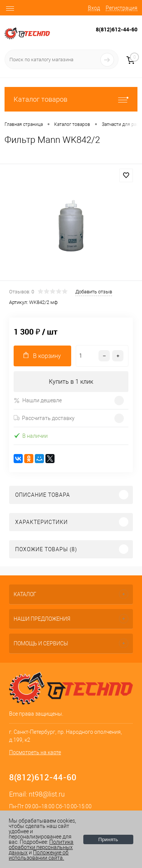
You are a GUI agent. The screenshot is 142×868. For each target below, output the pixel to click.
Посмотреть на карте (35, 752)
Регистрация (122, 8)
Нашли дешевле (38, 401)
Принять (108, 839)
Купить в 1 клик (71, 382)
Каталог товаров (71, 99)
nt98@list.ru (47, 794)
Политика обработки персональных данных (41, 847)
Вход (94, 8)
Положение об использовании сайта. (39, 855)
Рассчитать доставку (44, 418)
